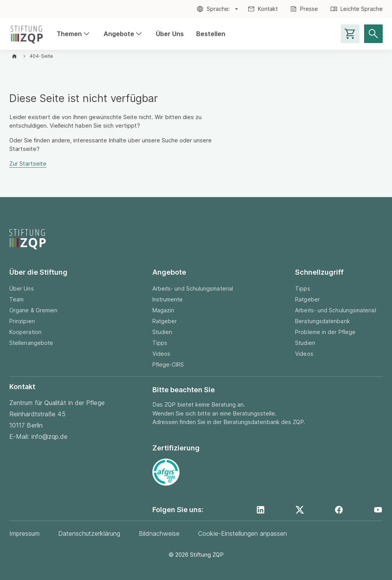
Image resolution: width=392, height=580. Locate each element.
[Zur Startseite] (27, 34)
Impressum (24, 533)
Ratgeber (165, 321)
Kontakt (268, 9)
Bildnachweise (159, 533)
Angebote (119, 34)
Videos (161, 354)
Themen (69, 34)
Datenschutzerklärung (89, 533)
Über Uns (170, 34)
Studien (162, 332)
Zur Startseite (28, 164)
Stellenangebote (31, 343)
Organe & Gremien (33, 310)
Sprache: (218, 9)
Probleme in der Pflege (325, 332)
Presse (309, 9)
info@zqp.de (50, 436)
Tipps (160, 343)
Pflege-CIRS (168, 364)
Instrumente (168, 299)
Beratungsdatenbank (322, 321)
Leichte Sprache (362, 9)
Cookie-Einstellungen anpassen (243, 533)
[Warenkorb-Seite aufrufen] (350, 34)
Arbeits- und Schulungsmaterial (193, 288)
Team (16, 299)
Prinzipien (22, 321)
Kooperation (25, 332)
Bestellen (211, 34)
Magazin (163, 310)
